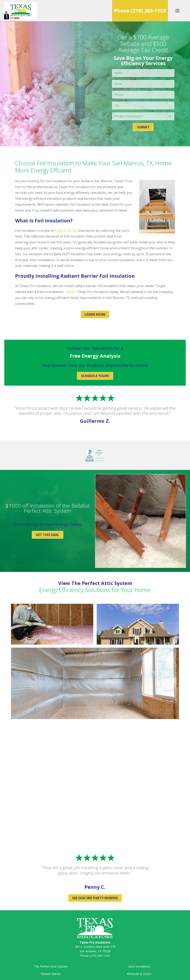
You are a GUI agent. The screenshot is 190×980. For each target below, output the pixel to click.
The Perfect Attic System (51, 966)
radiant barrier (66, 231)
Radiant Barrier (51, 974)
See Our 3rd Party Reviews (95, 898)
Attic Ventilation (139, 966)
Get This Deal (47, 535)
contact (71, 292)
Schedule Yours (95, 376)
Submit (143, 127)
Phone (140, 11)
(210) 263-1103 (100, 956)
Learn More (95, 314)
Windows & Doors (139, 974)
